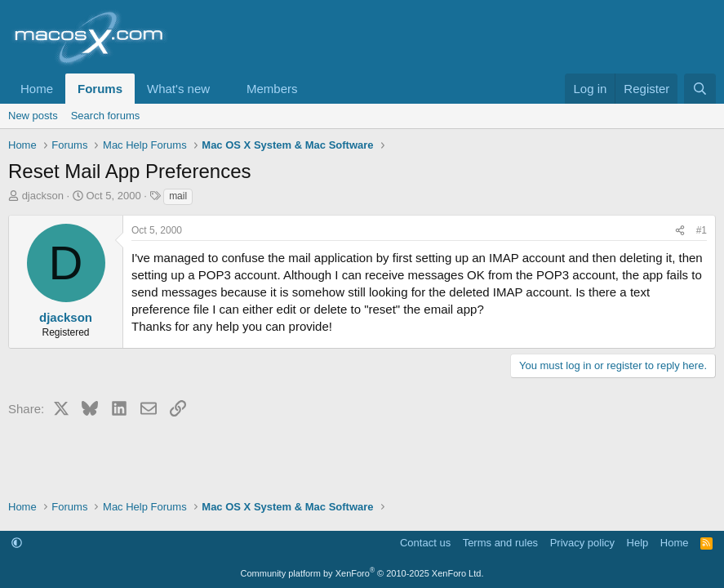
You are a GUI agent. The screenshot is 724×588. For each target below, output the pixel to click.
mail (178, 196)
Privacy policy (582, 543)
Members (272, 89)
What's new (178, 89)
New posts (33, 116)
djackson (43, 196)
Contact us (425, 543)
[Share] (680, 231)
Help (638, 543)
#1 (702, 230)
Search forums (106, 116)
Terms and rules (500, 543)
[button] (223, 89)
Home (37, 89)
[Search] (700, 89)
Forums (100, 89)
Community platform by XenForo (362, 573)
